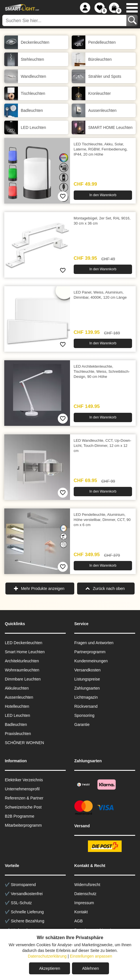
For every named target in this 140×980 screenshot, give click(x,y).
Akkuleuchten (17, 688)
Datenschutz (85, 894)
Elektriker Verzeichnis (24, 780)
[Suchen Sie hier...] (65, 20)
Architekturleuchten (22, 661)
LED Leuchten (17, 715)
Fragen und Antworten (94, 643)
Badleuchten (16, 724)
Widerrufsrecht (87, 885)
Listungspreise (87, 679)
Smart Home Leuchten (25, 652)
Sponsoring (84, 715)
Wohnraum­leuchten (22, 670)
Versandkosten (87, 670)
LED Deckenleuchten (24, 643)
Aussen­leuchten (19, 697)
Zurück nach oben (109, 589)
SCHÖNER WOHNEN (24, 743)
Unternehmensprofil (22, 789)
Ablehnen (90, 968)
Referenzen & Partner (24, 798)
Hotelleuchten (17, 706)
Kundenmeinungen (91, 661)
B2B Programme (19, 816)
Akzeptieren (50, 968)
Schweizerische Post (23, 807)
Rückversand (86, 706)
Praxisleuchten (18, 734)
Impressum (84, 903)
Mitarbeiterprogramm (23, 825)
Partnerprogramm (90, 652)
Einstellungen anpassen (91, 956)
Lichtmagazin (86, 697)
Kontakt (81, 912)
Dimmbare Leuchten (23, 679)
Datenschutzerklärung (47, 956)
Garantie (82, 724)
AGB (79, 921)
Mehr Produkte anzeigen (43, 589)
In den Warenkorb (103, 195)
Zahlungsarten (87, 688)
